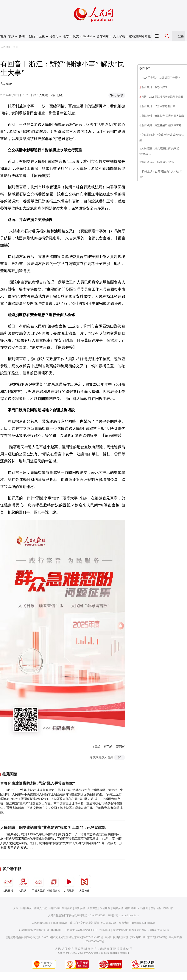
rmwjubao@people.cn (144, 923)
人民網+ (23, 884)
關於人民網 (40, 908)
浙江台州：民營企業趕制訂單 (158, 106)
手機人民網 (38, 884)
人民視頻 (69, 884)
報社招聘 (54, 908)
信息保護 (156, 908)
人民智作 (84, 884)
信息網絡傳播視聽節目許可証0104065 (27, 937)
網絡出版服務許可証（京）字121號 (125, 937)
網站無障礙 (137, 36)
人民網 (5, 47)
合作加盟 (92, 908)
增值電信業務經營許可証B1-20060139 (88, 930)
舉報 (148, 36)
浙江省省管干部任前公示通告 (158, 162)
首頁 (3, 36)
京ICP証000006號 (157, 937)
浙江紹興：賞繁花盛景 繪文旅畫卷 (161, 125)
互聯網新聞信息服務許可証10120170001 (41, 930)
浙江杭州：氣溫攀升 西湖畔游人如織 (163, 116)
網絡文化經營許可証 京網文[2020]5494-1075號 (77, 937)
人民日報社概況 (23, 908)
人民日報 (8, 884)
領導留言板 (54, 884)
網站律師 (143, 908)
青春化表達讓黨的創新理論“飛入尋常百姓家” (38, 783)
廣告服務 (80, 908)
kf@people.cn (60, 923)
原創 (15, 47)
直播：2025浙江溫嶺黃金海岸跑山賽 (162, 97)
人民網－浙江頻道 (51, 95)
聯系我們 (168, 908)
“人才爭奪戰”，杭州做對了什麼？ (161, 78)
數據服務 (118, 908)
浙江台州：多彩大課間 (155, 87)
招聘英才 (67, 908)
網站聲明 (130, 908)
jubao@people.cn (130, 916)
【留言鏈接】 (41, 176)
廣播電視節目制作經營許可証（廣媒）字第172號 (141, 930)
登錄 (181, 36)
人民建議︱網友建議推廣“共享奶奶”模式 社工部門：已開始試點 (53, 828)
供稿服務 (105, 908)
